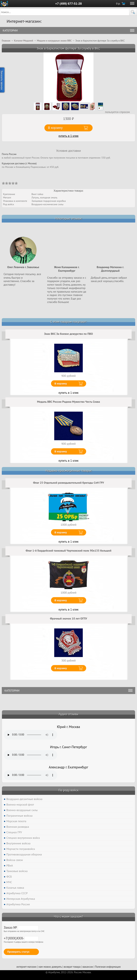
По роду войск (68, 790)
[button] (133, 12)
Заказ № (21, 927)
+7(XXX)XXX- (21, 938)
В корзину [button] (55, 128)
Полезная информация (108, 967)
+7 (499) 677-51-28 (69, 4)
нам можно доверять (50, 967)
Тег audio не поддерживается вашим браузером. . (31, 735)
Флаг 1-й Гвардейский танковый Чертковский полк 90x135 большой (68, 551)
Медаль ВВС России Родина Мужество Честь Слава (69, 402)
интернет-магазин (26, 967)
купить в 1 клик (68, 136)
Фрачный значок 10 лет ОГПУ (68, 618)
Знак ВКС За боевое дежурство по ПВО (69, 334)
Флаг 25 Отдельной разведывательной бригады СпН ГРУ (68, 483)
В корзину (61, 384)
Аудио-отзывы (69, 714)
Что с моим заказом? (68, 916)
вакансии (88, 967)
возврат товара (72, 967)
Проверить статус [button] (18, 952)
